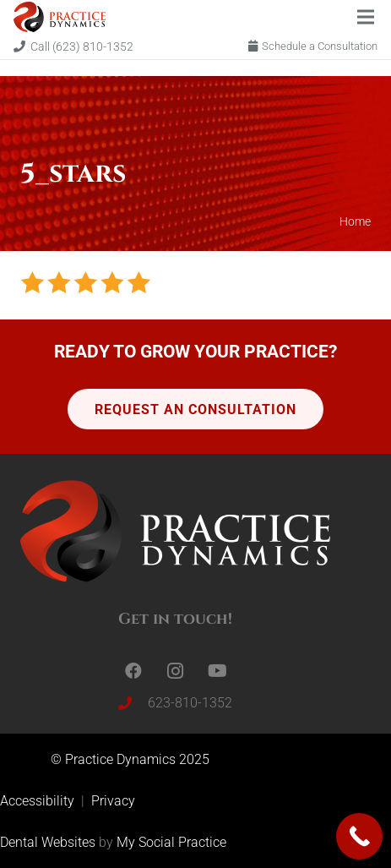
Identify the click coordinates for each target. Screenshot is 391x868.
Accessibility (39, 801)
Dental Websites (48, 842)
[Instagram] (176, 671)
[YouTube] (218, 671)
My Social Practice (170, 842)
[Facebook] (133, 671)
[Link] (60, 17)
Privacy (113, 801)
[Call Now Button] (359, 836)
